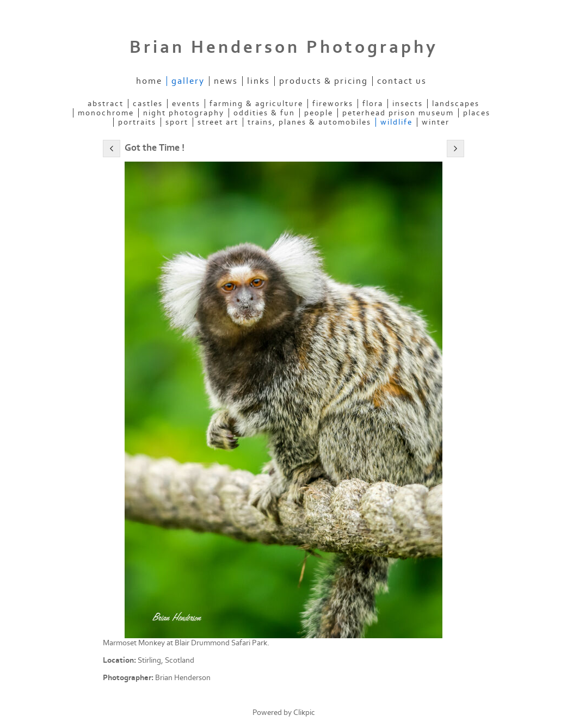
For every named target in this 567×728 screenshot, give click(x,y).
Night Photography (184, 113)
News (226, 81)
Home (149, 81)
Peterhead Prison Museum (398, 113)
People (319, 113)
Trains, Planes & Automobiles (309, 122)
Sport (177, 122)
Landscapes (456, 104)
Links (258, 81)
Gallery (188, 81)
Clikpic (304, 712)
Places (477, 113)
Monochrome (106, 113)
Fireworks (333, 104)
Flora (373, 104)
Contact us (402, 81)
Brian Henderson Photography (284, 47)
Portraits (137, 122)
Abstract (106, 104)
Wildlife (396, 122)
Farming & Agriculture (256, 104)
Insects (408, 104)
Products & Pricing (323, 81)
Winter (436, 122)
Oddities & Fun (264, 113)
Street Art (218, 122)
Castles (148, 104)
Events (186, 104)
